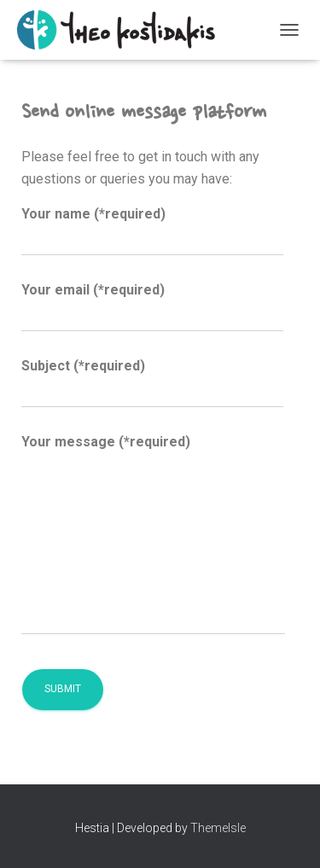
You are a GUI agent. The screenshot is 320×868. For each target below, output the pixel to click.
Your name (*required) (152, 231)
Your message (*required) (153, 535)
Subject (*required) (152, 383)
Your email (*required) (152, 307)
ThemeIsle (218, 828)
